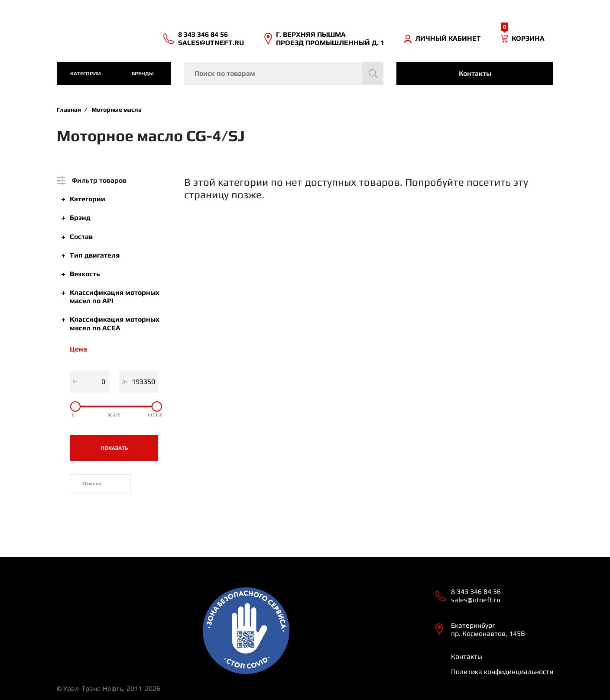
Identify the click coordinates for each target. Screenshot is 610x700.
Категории (88, 199)
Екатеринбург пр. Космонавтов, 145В (488, 629)
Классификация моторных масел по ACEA (115, 323)
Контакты (475, 73)
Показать (114, 448)
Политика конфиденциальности (502, 672)
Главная (69, 110)
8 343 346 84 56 (203, 34)
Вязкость (85, 274)
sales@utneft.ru (211, 43)
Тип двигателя (95, 255)
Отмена (92, 484)
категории (86, 74)
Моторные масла (117, 110)
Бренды (143, 74)
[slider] (75, 406)
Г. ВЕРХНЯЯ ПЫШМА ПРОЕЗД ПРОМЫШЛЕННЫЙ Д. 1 (330, 39)
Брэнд (80, 218)
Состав (81, 237)
